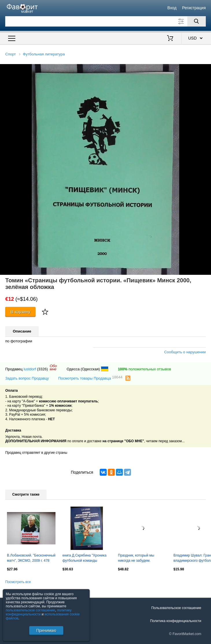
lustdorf (30, 369)
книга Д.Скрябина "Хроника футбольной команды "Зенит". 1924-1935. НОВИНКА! (84, 559)
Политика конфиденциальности (176, 621)
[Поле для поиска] (105, 21)
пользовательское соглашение (30, 610)
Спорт (11, 54)
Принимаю (46, 630)
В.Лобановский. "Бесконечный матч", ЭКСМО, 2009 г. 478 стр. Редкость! (31, 559)
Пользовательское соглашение (176, 608)
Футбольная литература (44, 54)
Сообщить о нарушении (185, 352)
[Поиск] (197, 21)
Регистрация (194, 8)
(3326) (42, 369)
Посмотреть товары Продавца (90, 378)
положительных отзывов (145, 369)
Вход (172, 8)
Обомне (53, 367)
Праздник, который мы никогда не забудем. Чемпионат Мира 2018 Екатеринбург (136, 559)
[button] (206, 69)
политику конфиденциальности (39, 612)
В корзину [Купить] (20, 312)
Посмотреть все (18, 582)
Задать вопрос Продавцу (27, 378)
